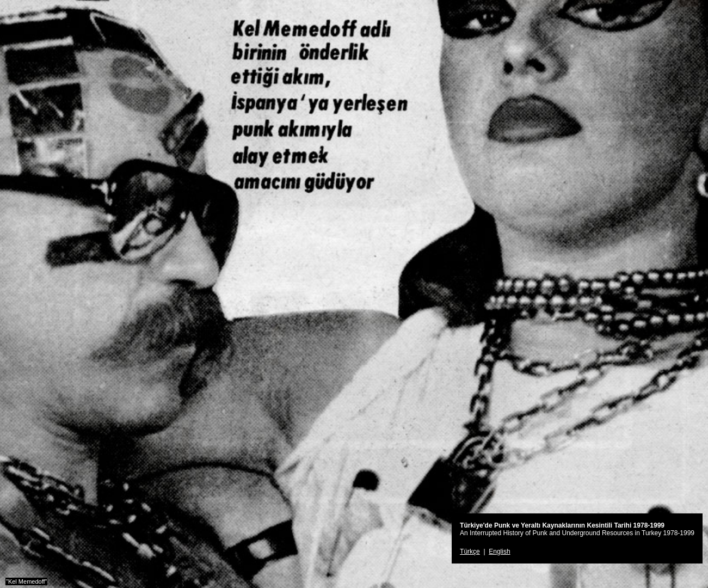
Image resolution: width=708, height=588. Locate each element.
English (499, 552)
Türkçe (470, 552)
